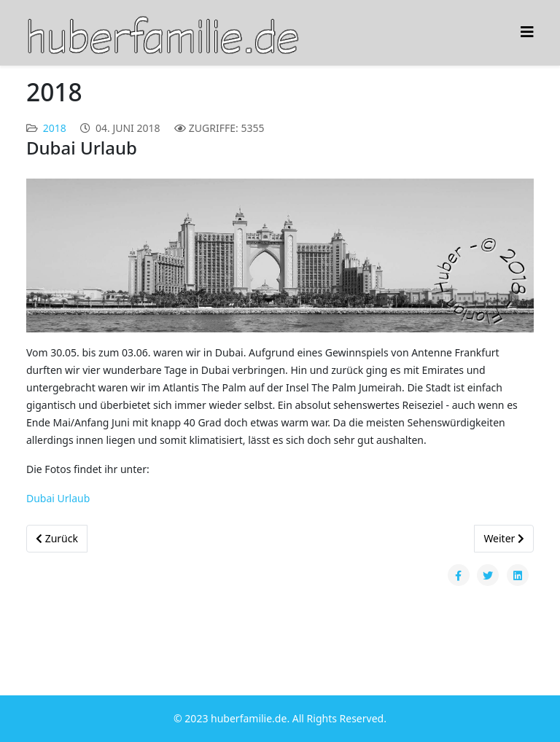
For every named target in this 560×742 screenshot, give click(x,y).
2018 (55, 128)
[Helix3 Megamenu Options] (527, 32)
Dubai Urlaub (58, 498)
